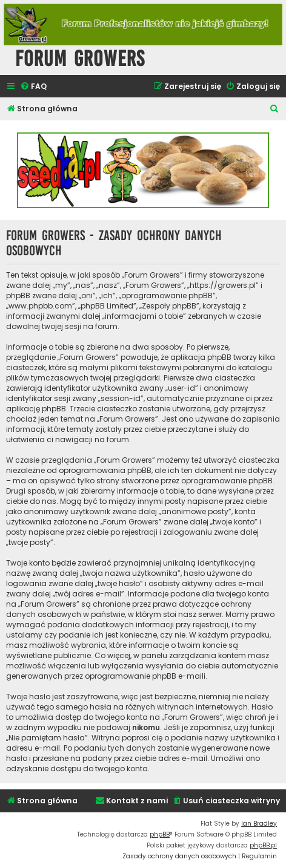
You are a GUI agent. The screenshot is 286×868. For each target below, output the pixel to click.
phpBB (160, 834)
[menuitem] (33, 87)
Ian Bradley (259, 824)
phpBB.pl (263, 845)
